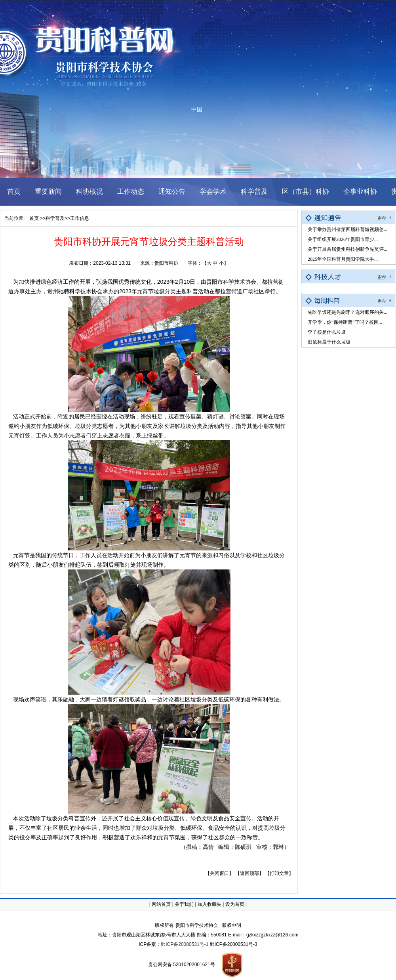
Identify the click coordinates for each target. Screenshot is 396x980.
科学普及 (55, 218)
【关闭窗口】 (219, 873)
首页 (34, 218)
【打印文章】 (279, 873)
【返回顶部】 (249, 873)
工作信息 (80, 218)
